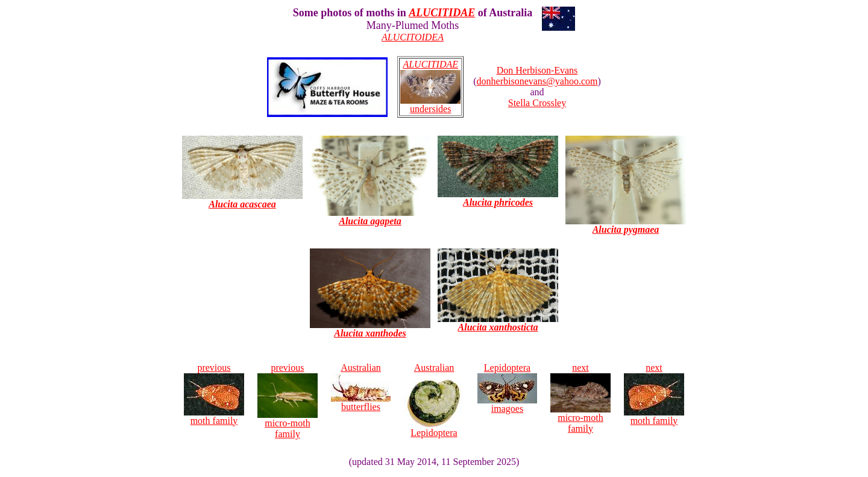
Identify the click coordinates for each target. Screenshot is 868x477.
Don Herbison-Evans (537, 70)
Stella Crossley (537, 103)
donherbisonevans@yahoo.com (537, 81)
